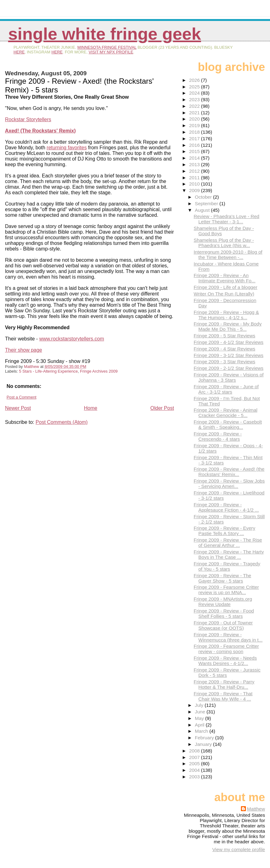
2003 (195, 777)
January (204, 744)
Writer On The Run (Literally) (224, 294)
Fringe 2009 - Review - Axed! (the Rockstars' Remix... (229, 472)
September (207, 203)
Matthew (256, 809)
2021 (195, 113)
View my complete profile (239, 849)
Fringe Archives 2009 (99, 371)
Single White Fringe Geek (105, 34)
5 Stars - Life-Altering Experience (48, 371)
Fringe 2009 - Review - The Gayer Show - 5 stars (222, 578)
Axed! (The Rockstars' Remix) (40, 131)
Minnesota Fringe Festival (107, 47)
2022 (195, 106)
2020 (195, 119)
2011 (195, 178)
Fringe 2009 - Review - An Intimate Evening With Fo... (224, 278)
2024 (195, 93)
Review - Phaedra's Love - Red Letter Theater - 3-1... (227, 219)
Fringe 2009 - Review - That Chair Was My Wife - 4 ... (223, 696)
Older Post (162, 408)
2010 (195, 184)
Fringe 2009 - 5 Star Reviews (224, 336)
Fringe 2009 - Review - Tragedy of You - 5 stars (227, 566)
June (201, 712)
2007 (195, 757)
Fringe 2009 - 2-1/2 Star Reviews (229, 368)
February (205, 738)
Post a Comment (21, 397)
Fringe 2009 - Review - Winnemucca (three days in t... (228, 637)
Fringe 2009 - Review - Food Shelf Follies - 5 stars (224, 613)
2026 (195, 80)
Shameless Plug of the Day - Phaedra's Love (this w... (224, 243)
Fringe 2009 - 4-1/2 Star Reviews (229, 342)
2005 (195, 764)
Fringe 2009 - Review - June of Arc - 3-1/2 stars (226, 389)
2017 (195, 139)
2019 (195, 125)
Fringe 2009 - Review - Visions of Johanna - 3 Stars (229, 377)
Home (91, 408)
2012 (195, 171)
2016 (195, 145)
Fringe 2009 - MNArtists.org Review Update (223, 602)
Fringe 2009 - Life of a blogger (225, 287)
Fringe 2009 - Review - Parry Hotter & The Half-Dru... (224, 684)
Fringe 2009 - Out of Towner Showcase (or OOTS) (223, 625)
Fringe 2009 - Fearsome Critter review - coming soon (226, 649)
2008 (195, 751)
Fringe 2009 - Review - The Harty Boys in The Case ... (229, 554)
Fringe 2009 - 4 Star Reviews (224, 349)
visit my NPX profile (111, 52)
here (19, 52)
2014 (195, 158)
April (200, 725)
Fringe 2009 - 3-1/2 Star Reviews (229, 355)
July (200, 705)
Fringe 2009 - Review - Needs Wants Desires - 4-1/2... (225, 661)
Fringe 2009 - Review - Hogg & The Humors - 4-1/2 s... (226, 315)
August (203, 210)
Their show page (23, 350)
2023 (195, 99)
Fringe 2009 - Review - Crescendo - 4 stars (218, 436)
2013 (195, 164)
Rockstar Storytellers (28, 119)
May (200, 718)
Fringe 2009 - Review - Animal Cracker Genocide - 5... (225, 413)
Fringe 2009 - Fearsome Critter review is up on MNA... (226, 590)
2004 (195, 770)
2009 (195, 190)
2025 (195, 87)
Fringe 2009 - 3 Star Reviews (224, 362)
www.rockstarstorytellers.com (71, 339)
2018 (195, 132)
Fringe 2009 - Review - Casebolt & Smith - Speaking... (228, 424)
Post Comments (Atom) (62, 422)
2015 (195, 151)
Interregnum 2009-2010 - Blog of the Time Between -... (228, 255)
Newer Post (18, 408)
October (204, 197)
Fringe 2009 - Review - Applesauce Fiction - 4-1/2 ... (226, 507)
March (202, 731)
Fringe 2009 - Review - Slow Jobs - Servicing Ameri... (229, 484)
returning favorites (67, 148)
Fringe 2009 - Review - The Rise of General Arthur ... (228, 543)
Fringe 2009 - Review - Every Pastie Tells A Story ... (224, 531)
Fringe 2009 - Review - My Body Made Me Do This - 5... (228, 326)
